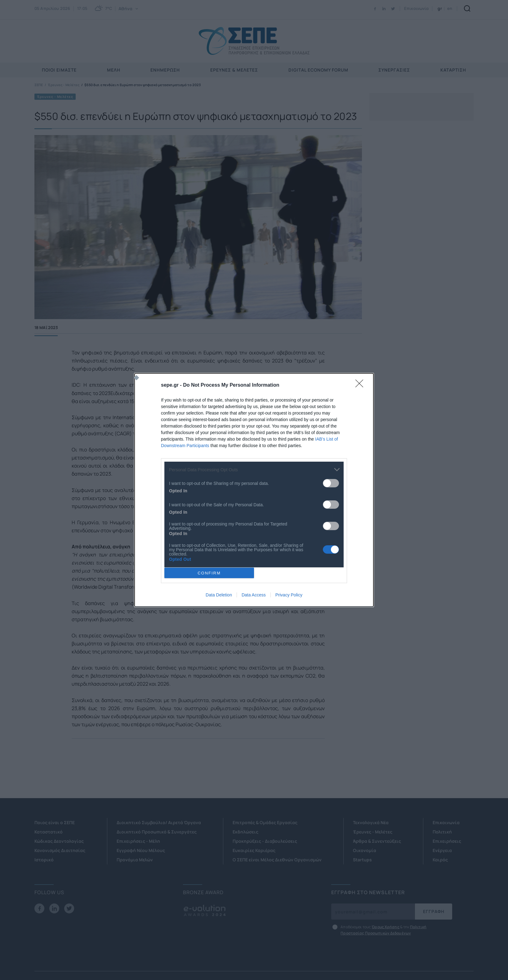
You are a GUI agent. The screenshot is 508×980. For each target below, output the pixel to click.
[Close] (361, 385)
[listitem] (254, 470)
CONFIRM (209, 573)
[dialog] (254, 490)
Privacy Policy (289, 595)
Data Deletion (219, 595)
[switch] (331, 483)
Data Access (254, 595)
